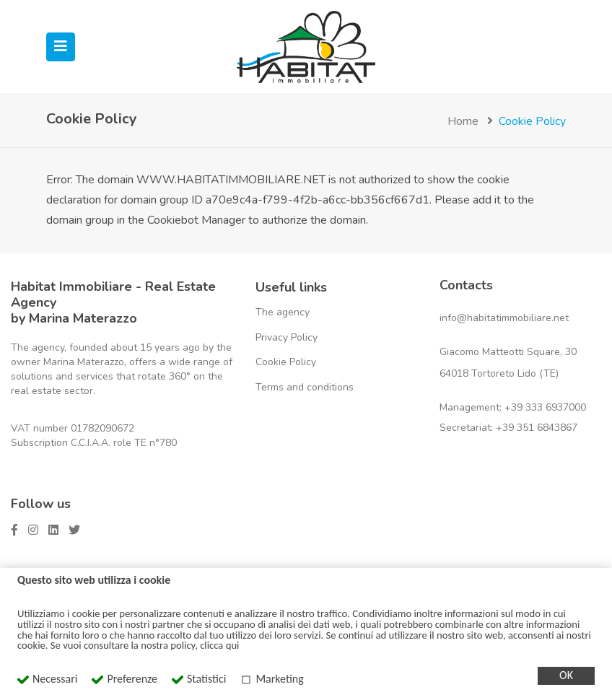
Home (463, 121)
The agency (283, 312)
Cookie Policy (286, 362)
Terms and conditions (305, 387)
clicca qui (219, 645)
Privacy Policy (287, 337)
